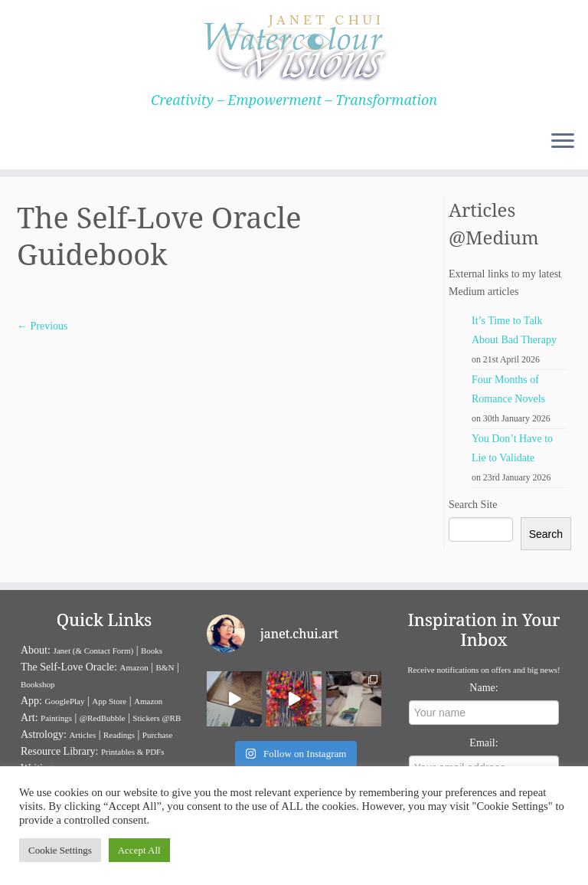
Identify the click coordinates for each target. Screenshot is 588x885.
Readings (119, 735)
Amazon (134, 667)
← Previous (42, 326)
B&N (165, 667)
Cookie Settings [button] (60, 850)
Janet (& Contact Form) (93, 651)
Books (152, 651)
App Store (109, 701)
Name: (483, 688)
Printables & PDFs (133, 752)
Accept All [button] (139, 850)
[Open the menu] (563, 142)
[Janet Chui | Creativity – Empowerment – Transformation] (294, 46)
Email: (483, 743)
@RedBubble (103, 718)
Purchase (158, 735)
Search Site (473, 505)
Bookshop (38, 684)
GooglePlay (65, 701)
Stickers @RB (157, 718)
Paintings (56, 718)
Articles (82, 735)
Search (546, 534)
